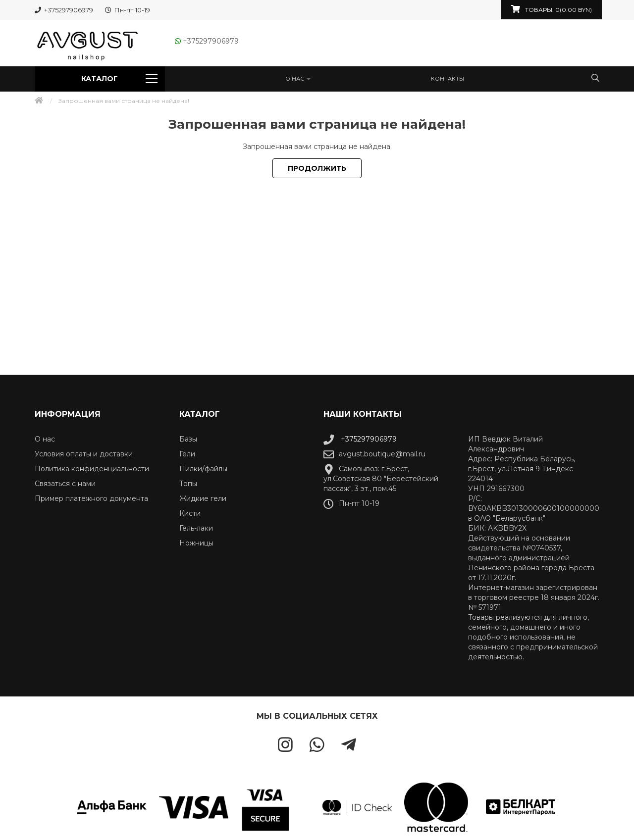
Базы (188, 439)
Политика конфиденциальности (92, 469)
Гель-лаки (196, 528)
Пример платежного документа (91, 498)
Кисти (190, 513)
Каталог (119, 79)
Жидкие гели (203, 498)
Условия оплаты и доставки (84, 454)
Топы (188, 484)
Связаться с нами (65, 484)
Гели (187, 454)
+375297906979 (360, 439)
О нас (298, 79)
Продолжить (317, 168)
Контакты (448, 79)
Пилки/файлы (203, 469)
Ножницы (196, 543)
